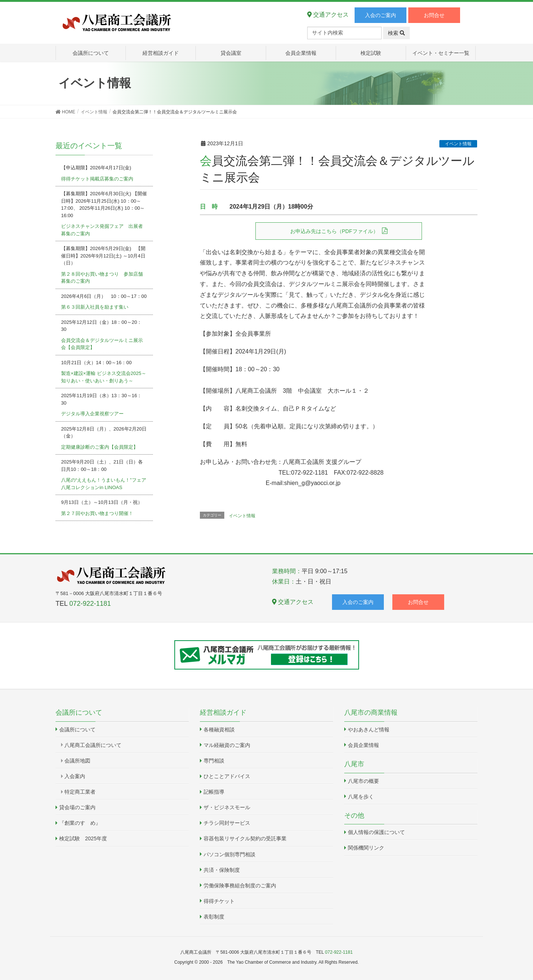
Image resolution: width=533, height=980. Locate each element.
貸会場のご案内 (77, 807)
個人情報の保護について (376, 832)
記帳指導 (214, 792)
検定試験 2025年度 (83, 838)
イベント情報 (458, 144)
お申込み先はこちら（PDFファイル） (334, 231)
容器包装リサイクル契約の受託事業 (245, 838)
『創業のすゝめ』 (80, 823)
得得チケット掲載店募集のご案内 (97, 179)
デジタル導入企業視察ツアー (92, 414)
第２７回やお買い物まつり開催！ (97, 513)
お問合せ (434, 15)
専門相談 (214, 761)
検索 (396, 33)
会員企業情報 (363, 745)
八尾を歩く (361, 797)
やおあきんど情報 (369, 730)
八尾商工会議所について (93, 745)
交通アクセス (328, 15)
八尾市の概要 (363, 781)
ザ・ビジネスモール (227, 807)
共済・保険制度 (222, 870)
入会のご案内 (381, 15)
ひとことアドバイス (227, 776)
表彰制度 (214, 917)
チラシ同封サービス (227, 823)
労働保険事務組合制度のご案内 (240, 886)
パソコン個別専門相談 (229, 854)
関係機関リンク (366, 848)
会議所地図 (77, 761)
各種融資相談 (219, 730)
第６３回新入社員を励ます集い (95, 307)
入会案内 (75, 776)
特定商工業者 (80, 792)
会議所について (77, 730)
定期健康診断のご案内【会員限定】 (100, 447)
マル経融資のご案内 (227, 745)
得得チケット (219, 901)
